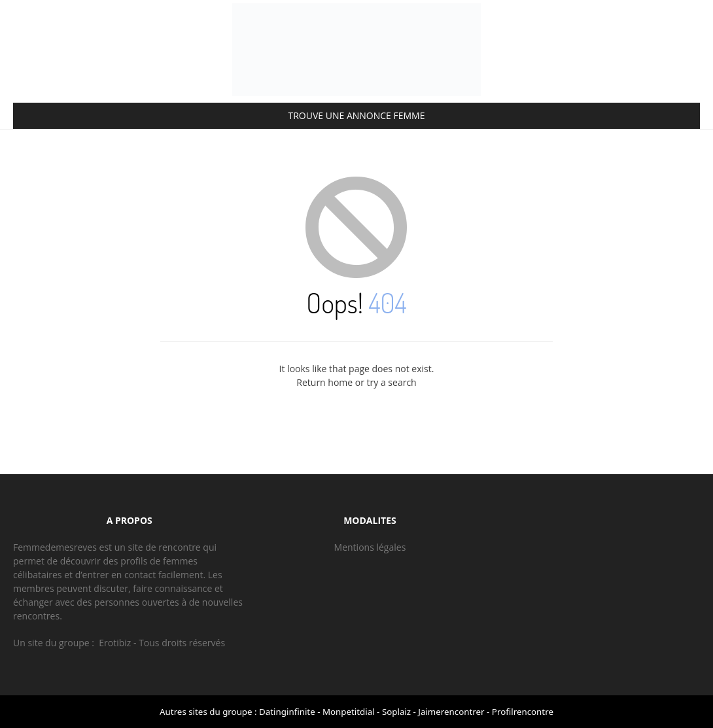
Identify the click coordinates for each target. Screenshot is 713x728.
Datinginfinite (287, 712)
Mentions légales (370, 547)
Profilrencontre (523, 712)
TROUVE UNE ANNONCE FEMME (357, 115)
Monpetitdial (349, 712)
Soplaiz (396, 712)
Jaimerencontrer (451, 712)
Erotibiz (115, 643)
